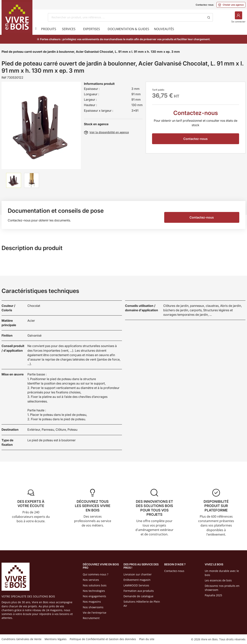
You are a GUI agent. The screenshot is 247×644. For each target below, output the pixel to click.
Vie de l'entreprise (95, 613)
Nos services (91, 580)
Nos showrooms (93, 607)
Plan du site (147, 639)
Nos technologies (94, 591)
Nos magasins (92, 602)
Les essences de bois (218, 580)
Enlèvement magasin (137, 580)
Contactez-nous (205, 5)
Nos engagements (94, 596)
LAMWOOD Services (136, 585)
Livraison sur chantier (138, 574)
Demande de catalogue (138, 596)
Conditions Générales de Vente (22, 639)
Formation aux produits (139, 591)
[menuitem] (49, 29)
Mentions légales (56, 639)
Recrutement (91, 618)
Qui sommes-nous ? (96, 574)
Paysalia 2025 (213, 595)
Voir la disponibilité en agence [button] (107, 132)
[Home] (17, 17)
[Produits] (35, 29)
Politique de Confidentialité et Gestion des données (103, 639)
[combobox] (126, 17)
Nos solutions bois (95, 585)
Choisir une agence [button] (231, 5)
